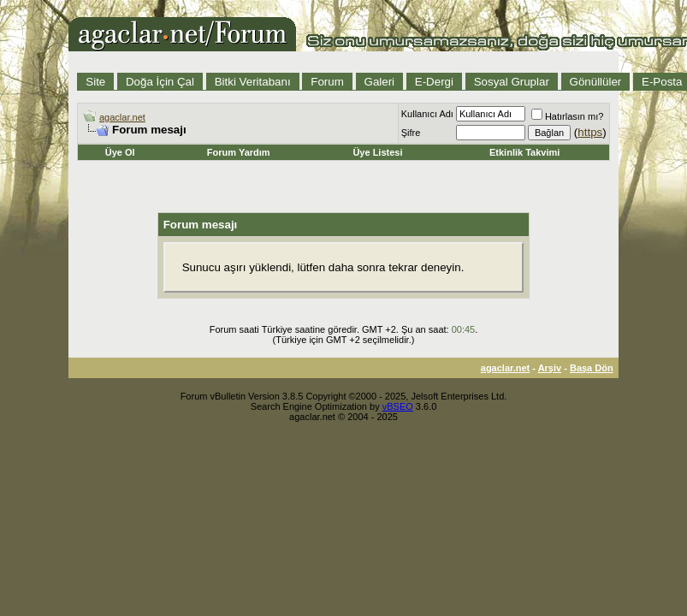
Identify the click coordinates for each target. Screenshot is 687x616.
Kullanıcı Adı (427, 114)
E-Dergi (434, 82)
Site (95, 82)
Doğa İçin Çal (160, 82)
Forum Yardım (239, 152)
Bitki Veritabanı (253, 82)
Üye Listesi (377, 152)
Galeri (380, 82)
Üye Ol (120, 152)
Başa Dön (592, 368)
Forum (327, 82)
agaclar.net (122, 117)
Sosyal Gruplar (512, 82)
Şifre (411, 133)
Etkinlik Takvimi (524, 152)
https (590, 132)
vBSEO (398, 406)
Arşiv (550, 368)
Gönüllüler (596, 82)
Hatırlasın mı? (567, 116)
